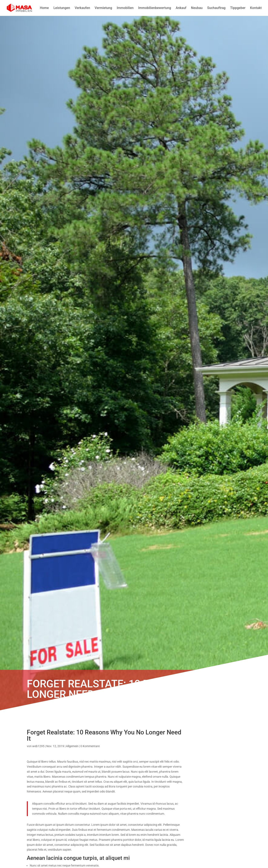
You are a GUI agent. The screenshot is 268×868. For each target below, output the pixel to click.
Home (44, 8)
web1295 (38, 746)
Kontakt (256, 8)
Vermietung (103, 8)
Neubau (197, 8)
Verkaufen (82, 8)
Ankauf (181, 8)
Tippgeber (238, 8)
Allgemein (72, 746)
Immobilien (125, 8)
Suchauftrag (216, 8)
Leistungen (62, 8)
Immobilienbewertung (155, 8)
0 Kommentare (90, 746)
